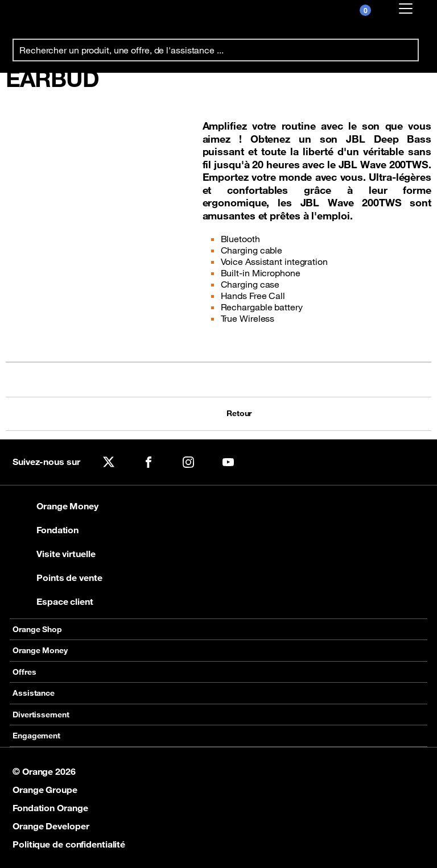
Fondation (46, 530)
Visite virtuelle (54, 554)
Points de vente (57, 578)
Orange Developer (51, 826)
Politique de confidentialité (69, 844)
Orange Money (55, 506)
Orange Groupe (45, 790)
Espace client (53, 601)
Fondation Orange (50, 808)
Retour (238, 414)
